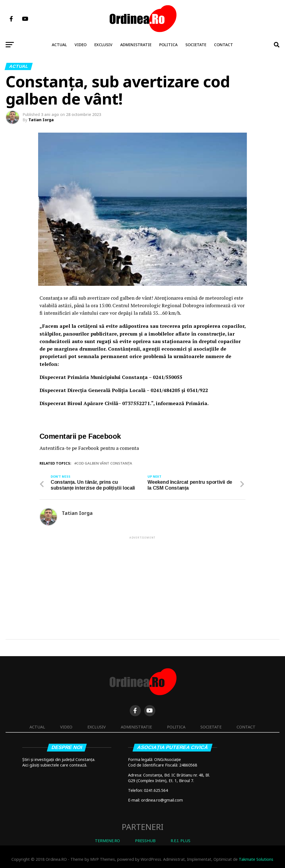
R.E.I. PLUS (180, 841)
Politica (168, 45)
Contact (223, 45)
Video (81, 45)
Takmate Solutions (256, 859)
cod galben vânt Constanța (104, 463)
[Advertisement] (142, 579)
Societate (196, 45)
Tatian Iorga (41, 120)
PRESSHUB (145, 841)
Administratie (136, 45)
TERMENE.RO (107, 841)
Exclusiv (103, 45)
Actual (59, 45)
